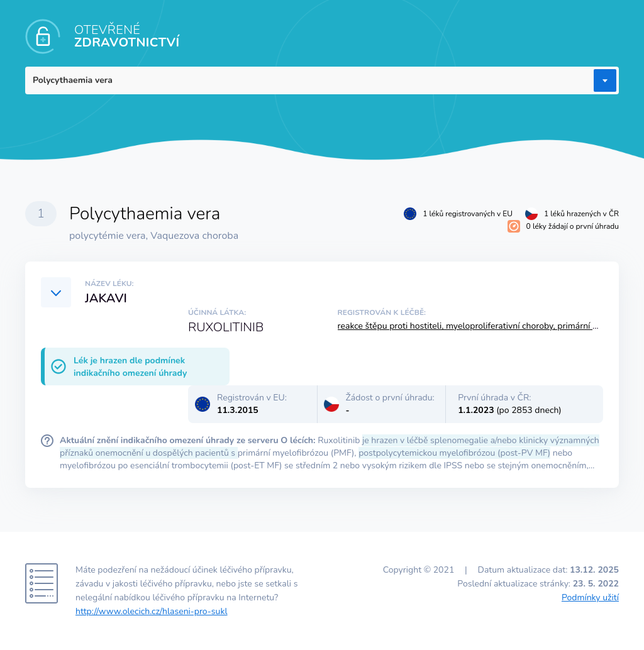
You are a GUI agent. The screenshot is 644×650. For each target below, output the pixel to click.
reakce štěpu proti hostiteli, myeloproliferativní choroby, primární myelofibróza (491, 326)
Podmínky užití (590, 598)
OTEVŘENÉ (127, 36)
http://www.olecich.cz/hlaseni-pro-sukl (152, 611)
